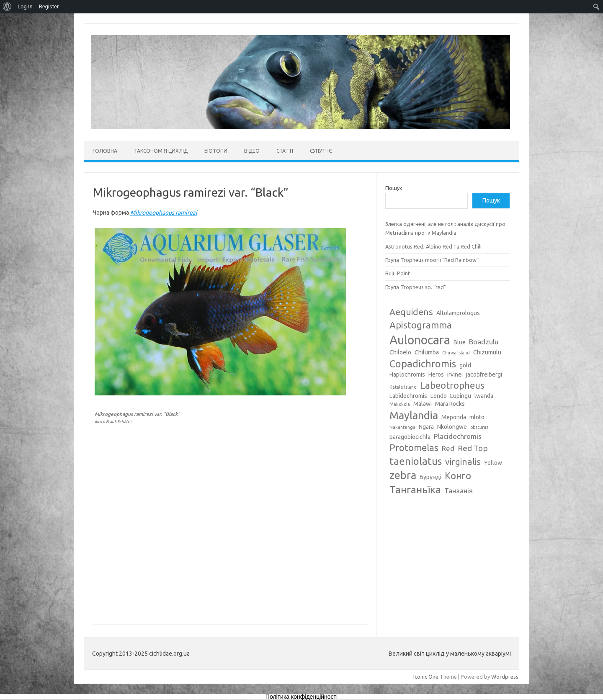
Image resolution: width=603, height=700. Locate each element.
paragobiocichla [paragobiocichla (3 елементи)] (410, 437)
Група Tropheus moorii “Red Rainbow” (432, 260)
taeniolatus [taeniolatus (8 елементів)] (416, 461)
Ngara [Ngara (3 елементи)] (426, 427)
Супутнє (321, 151)
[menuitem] (7, 7)
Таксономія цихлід (161, 151)
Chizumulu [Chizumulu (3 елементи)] (487, 352)
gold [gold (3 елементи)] (465, 365)
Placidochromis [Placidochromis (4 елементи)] (458, 436)
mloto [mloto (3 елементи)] (477, 417)
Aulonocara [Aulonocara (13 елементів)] (420, 340)
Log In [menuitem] (25, 6)
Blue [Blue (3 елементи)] (460, 342)
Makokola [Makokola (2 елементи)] (400, 404)
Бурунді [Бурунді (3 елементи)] (430, 477)
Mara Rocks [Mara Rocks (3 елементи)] (450, 404)
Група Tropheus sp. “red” (416, 287)
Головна (105, 151)
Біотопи (216, 151)
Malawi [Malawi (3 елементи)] (423, 404)
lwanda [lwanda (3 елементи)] (484, 396)
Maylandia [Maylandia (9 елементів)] (414, 415)
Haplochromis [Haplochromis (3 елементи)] (407, 374)
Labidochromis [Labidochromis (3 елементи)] (408, 396)
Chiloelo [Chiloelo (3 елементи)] (400, 352)
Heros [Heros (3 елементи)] (436, 374)
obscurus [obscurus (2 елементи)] (479, 427)
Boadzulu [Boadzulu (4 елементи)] (484, 342)
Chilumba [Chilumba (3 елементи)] (427, 352)
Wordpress (505, 677)
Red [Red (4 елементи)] (448, 448)
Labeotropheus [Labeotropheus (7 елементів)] (452, 385)
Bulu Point (398, 273)
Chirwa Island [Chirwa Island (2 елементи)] (456, 353)
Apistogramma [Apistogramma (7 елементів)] (421, 325)
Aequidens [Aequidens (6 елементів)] (411, 312)
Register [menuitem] (49, 6)
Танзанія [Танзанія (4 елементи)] (459, 491)
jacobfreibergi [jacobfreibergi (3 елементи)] (484, 374)
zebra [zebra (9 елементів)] (403, 475)
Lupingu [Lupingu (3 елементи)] (461, 396)
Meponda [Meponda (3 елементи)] (454, 417)
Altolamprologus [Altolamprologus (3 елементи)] (458, 313)
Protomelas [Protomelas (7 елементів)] (414, 447)
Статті (285, 151)
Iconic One (426, 677)
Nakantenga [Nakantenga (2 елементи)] (402, 427)
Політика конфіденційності (301, 697)
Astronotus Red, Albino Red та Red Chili (433, 246)
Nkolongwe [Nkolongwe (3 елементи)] (452, 427)
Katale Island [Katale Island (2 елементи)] (403, 387)
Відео (252, 151)
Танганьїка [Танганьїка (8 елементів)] (415, 490)
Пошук (394, 188)
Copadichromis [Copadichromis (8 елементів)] (423, 364)
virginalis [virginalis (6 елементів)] (463, 462)
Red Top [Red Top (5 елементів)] (473, 448)
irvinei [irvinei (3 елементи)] (455, 374)
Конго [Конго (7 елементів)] (458, 476)
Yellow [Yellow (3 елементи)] (493, 463)
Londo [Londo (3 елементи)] (439, 396)
